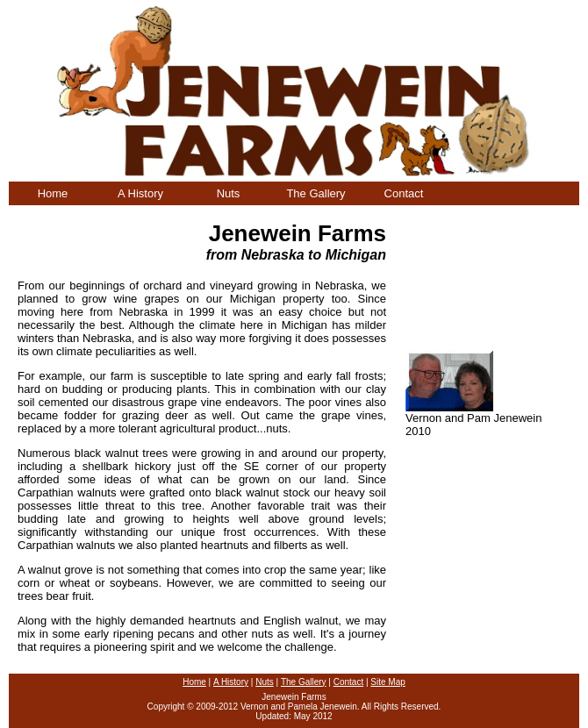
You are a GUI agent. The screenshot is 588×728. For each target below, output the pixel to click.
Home (53, 193)
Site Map (387, 682)
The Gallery (316, 193)
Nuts (229, 193)
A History (140, 193)
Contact (404, 193)
